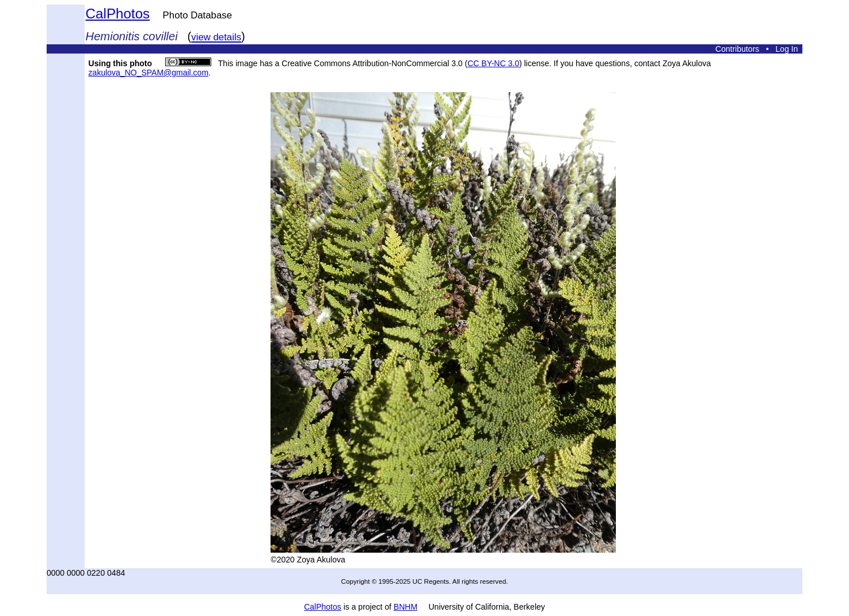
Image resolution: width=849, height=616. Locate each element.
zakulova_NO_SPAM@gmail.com (149, 73)
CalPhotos (118, 14)
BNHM (406, 607)
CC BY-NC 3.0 (493, 63)
